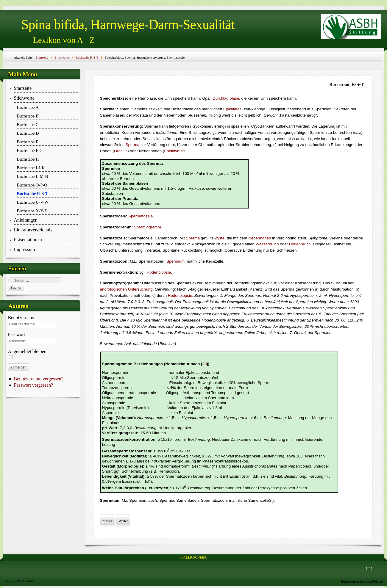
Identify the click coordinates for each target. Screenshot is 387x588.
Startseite (23, 88)
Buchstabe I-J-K (31, 168)
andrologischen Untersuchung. (127, 289)
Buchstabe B (28, 116)
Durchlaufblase (226, 98)
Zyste (220, 238)
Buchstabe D (28, 133)
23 (205, 364)
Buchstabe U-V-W (33, 202)
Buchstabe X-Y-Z (32, 211)
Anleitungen (26, 220)
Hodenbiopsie (159, 272)
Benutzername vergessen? (39, 379)
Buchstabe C (28, 125)
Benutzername (22, 317)
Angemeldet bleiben (27, 351)
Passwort (17, 334)
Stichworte (24, 98)
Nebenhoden (260, 238)
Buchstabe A (28, 107)
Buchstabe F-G (30, 150)
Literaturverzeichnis (33, 230)
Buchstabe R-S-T (33, 194)
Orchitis (121, 151)
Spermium (175, 261)
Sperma (133, 145)
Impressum (25, 249)
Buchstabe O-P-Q (32, 185)
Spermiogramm (148, 227)
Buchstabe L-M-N (33, 176)
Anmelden (18, 367)
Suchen (17, 288)
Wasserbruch (267, 244)
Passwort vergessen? (34, 385)
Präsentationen (28, 240)
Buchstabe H (28, 159)
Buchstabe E (28, 142)
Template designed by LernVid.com (362, 581)
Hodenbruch (300, 244)
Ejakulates (232, 109)
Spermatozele (141, 216)
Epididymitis (175, 151)
